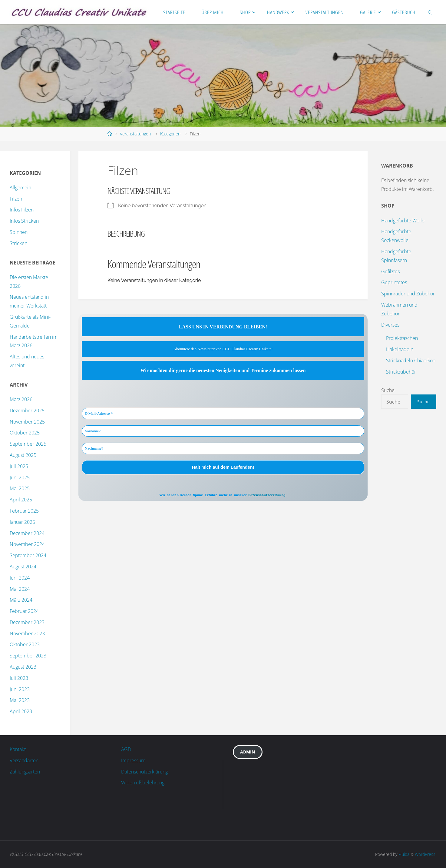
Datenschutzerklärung (267, 495)
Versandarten (24, 760)
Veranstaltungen (135, 134)
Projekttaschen (402, 338)
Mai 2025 (20, 488)
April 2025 (21, 500)
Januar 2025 (22, 522)
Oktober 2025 (25, 433)
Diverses (390, 325)
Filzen (16, 199)
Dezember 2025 (27, 411)
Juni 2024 (20, 578)
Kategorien (170, 134)
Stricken (18, 243)
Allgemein (20, 188)
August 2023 (23, 667)
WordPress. (426, 854)
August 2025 (23, 455)
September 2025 (28, 444)
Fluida (403, 854)
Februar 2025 (24, 511)
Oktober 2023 (25, 644)
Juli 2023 (19, 678)
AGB (126, 749)
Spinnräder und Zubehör (408, 294)
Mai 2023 (20, 700)
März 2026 (21, 399)
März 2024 (21, 600)
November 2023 (27, 634)
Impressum (133, 760)
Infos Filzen (22, 210)
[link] (430, 12)
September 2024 (28, 555)
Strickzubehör (401, 372)
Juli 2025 (19, 466)
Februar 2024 (24, 611)
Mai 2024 (20, 589)
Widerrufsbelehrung (143, 783)
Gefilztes (390, 271)
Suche (388, 390)
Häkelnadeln (400, 349)
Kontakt (18, 749)
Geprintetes (394, 282)
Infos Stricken (24, 221)
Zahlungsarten (25, 772)
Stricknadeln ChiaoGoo (411, 361)
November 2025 (27, 422)
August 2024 (23, 567)
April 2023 (21, 711)
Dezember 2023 (27, 622)
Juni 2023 (20, 689)
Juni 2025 (20, 477)
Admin (248, 752)
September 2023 (28, 656)
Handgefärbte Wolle (403, 221)
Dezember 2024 (27, 533)
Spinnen (19, 232)
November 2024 (27, 544)
